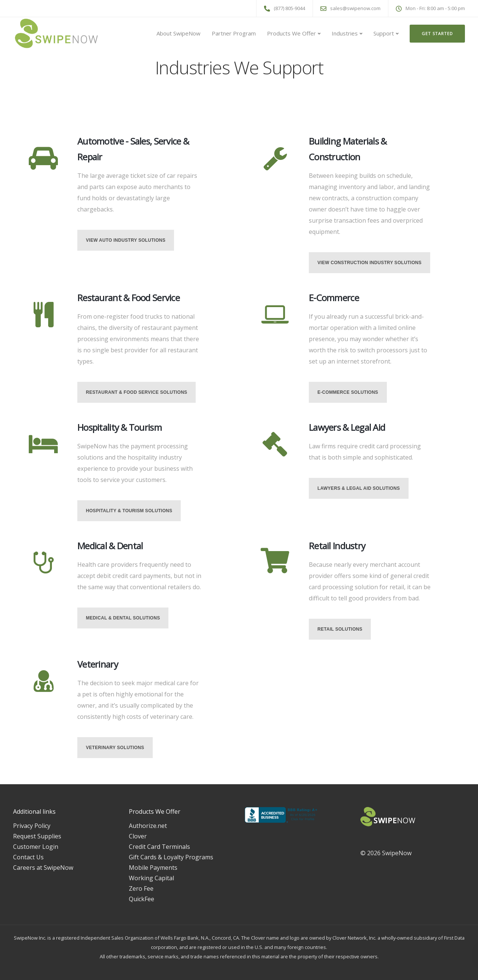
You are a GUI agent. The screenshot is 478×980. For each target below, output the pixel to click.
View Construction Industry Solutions (370, 263)
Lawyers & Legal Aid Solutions (359, 488)
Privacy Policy (32, 826)
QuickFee (142, 899)
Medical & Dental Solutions (123, 618)
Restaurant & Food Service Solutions (136, 392)
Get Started (437, 33)
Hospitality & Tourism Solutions (129, 511)
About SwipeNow (179, 33)
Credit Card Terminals (159, 847)
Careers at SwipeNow (43, 868)
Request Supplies (37, 836)
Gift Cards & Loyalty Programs (171, 857)
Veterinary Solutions (115, 748)
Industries (345, 33)
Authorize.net (148, 826)
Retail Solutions (340, 629)
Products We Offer (291, 33)
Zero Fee (141, 888)
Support (384, 33)
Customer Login (36, 847)
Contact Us (28, 857)
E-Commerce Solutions (348, 392)
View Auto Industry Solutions (126, 240)
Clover (138, 836)
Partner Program (234, 33)
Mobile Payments (153, 868)
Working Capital (151, 878)
